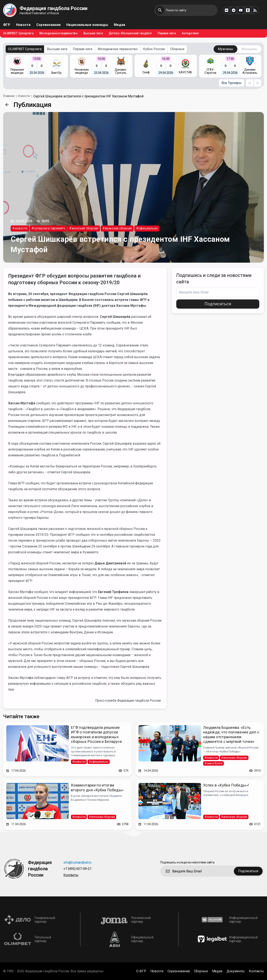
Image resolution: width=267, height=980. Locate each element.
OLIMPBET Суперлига (18, 33)
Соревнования (48, 25)
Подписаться (218, 304)
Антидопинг (190, 33)
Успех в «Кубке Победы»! (226, 785)
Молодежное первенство (59, 33)
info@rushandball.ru (77, 863)
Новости (23, 25)
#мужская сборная (117, 228)
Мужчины (225, 49)
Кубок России (154, 49)
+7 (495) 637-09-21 (77, 869)
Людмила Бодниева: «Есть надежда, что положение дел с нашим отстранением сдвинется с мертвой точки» (231, 735)
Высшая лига (93, 33)
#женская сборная (84, 228)
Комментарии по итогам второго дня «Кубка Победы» (97, 788)
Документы (236, 971)
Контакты (71, 875)
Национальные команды (87, 25)
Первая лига (167, 33)
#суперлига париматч (48, 228)
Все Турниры (232, 83)
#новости (20, 228)
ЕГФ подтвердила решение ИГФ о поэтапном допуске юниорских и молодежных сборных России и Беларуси (96, 735)
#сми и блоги (213, 763)
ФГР (7, 25)
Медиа (120, 25)
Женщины (249, 49)
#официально (147, 228)
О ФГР (141, 971)
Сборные (177, 49)
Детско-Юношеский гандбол (130, 33)
